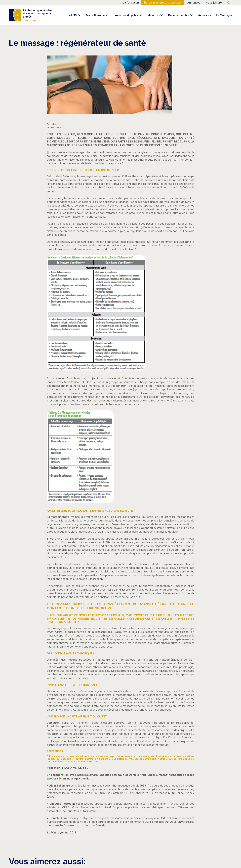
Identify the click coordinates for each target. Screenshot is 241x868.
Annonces (194, 3)
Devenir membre (179, 15)
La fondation (131, 3)
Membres (153, 15)
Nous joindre (214, 3)
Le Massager (224, 15)
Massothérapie (95, 15)
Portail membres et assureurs (163, 3)
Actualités (204, 15)
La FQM (72, 15)
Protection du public (126, 15)
